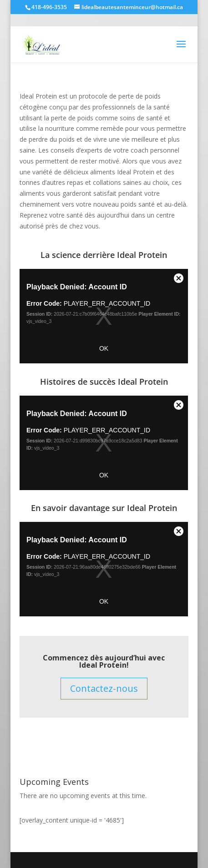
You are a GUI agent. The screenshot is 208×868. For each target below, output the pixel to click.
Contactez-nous (104, 688)
